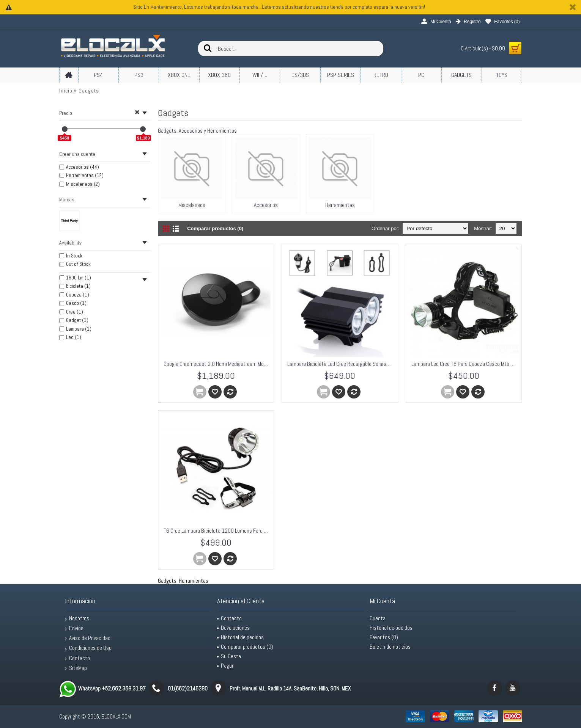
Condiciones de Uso (88, 648)
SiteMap (76, 668)
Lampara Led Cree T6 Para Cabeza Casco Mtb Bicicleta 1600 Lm (465, 364)
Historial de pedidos (240, 637)
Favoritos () (384, 637)
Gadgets (89, 91)
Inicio (66, 91)
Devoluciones (233, 628)
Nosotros (77, 618)
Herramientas (194, 581)
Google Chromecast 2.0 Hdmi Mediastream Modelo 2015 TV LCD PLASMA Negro (217, 364)
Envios (74, 628)
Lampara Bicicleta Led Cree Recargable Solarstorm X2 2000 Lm (341, 364)
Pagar (225, 666)
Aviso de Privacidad (88, 638)
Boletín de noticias (390, 647)
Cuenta (378, 618)
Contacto (77, 658)
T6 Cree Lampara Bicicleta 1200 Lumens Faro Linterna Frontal (217, 531)
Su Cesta (229, 656)
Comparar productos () (245, 647)
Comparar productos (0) (215, 228)
